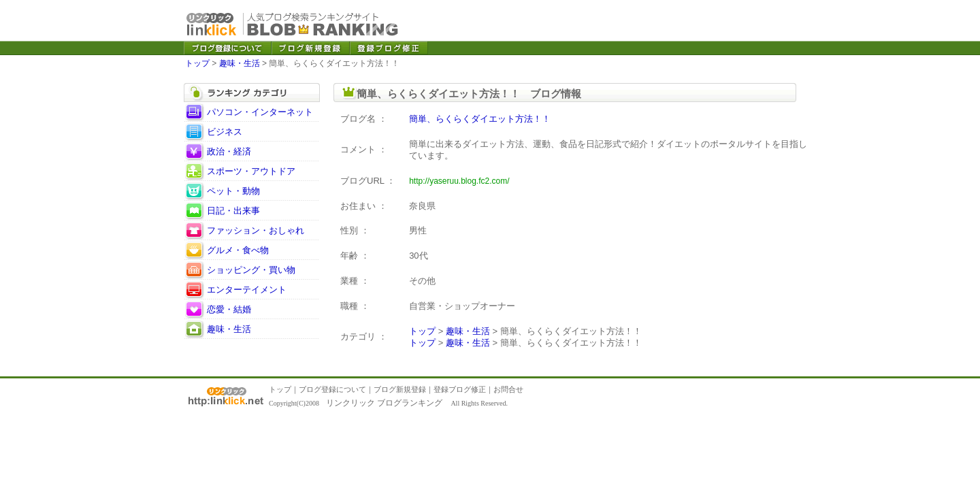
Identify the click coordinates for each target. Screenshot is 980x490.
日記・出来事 (233, 211)
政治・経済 (229, 151)
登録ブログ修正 (460, 389)
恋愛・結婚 (229, 309)
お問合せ (508, 389)
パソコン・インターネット (260, 112)
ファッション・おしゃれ (256, 230)
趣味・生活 (240, 63)
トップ (197, 63)
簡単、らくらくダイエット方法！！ (480, 119)
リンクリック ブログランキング (384, 403)
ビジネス (225, 132)
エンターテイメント (247, 290)
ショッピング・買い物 (251, 270)
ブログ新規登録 (400, 389)
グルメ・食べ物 (238, 250)
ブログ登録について (332, 389)
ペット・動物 (233, 191)
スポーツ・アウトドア (251, 171)
